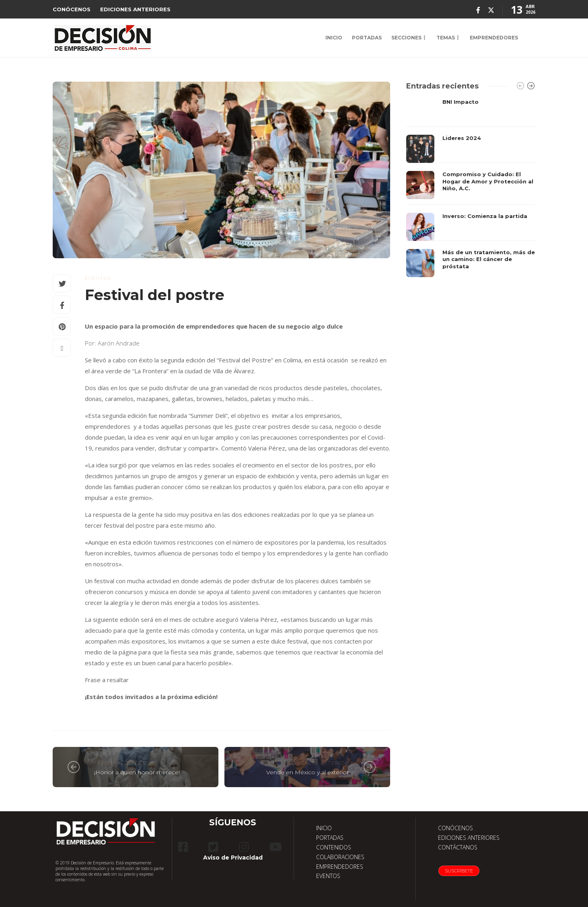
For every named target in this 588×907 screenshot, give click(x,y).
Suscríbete (459, 871)
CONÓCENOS (72, 9)
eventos (98, 278)
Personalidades (120, 763)
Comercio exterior (319, 763)
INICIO (334, 38)
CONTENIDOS (334, 847)
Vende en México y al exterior (307, 772)
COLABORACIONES (340, 857)
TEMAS (446, 38)
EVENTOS (328, 876)
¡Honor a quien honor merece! (137, 772)
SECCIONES (406, 38)
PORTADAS (367, 38)
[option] (471, 188)
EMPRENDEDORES (494, 38)
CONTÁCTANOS (458, 847)
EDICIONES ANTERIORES (135, 9)
